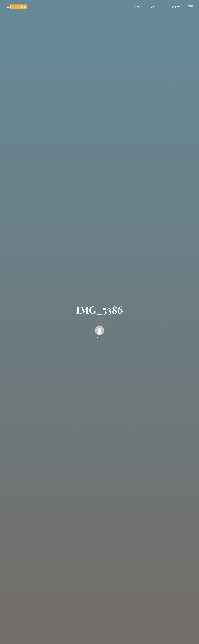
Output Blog (16, 6)
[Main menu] (191, 7)
